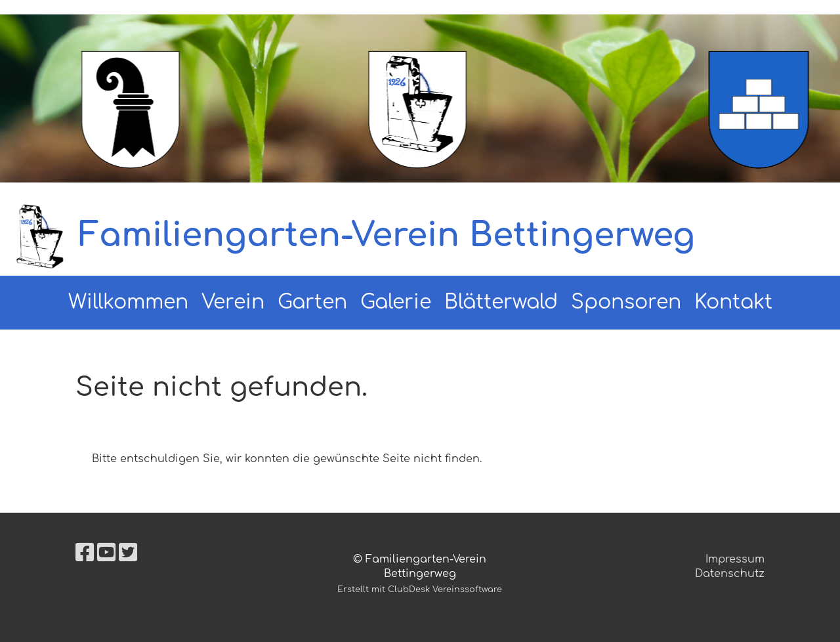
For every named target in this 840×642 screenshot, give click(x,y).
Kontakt (733, 302)
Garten (312, 302)
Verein (233, 302)
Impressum (735, 559)
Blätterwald (501, 302)
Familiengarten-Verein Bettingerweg (387, 236)
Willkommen (128, 302)
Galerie (396, 302)
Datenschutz (730, 574)
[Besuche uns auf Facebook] (85, 553)
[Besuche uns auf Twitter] (128, 553)
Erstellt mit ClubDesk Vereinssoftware (420, 589)
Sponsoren (626, 302)
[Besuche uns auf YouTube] (106, 553)
